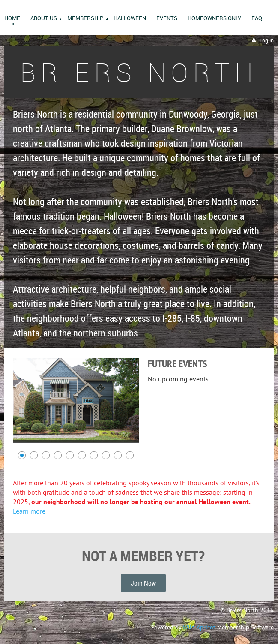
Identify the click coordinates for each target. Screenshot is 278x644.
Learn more (29, 511)
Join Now (143, 583)
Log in (267, 41)
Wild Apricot (199, 627)
